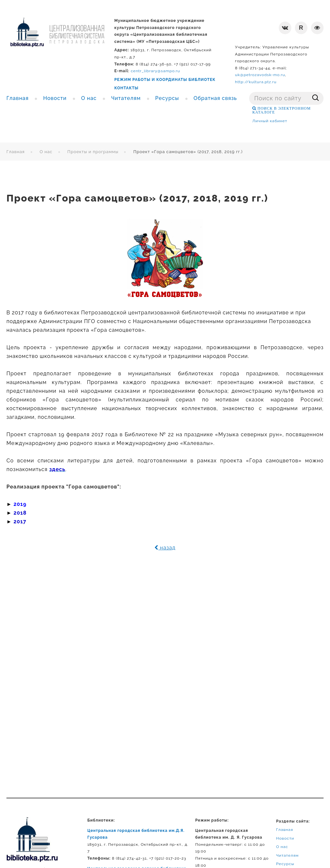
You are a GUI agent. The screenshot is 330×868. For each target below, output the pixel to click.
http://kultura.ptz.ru (256, 82)
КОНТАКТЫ (126, 88)
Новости (285, 838)
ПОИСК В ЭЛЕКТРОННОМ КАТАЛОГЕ (281, 110)
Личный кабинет (270, 121)
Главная (16, 152)
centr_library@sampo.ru (155, 71)
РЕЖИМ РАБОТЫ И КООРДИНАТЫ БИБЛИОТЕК (165, 80)
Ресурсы (285, 864)
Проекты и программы (93, 152)
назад (165, 548)
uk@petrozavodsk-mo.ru (260, 75)
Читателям (287, 855)
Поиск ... (249, 92)
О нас (46, 152)
